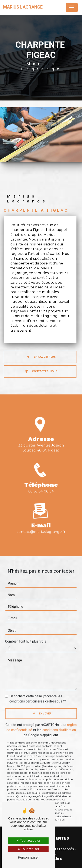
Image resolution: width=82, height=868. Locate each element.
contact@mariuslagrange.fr (41, 526)
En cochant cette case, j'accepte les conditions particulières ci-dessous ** (38, 693)
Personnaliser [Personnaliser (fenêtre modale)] (28, 857)
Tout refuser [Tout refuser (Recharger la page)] (28, 849)
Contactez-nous (40, 371)
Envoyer (45, 708)
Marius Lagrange (23, 7)
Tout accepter (28, 841)
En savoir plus (40, 357)
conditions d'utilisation (59, 724)
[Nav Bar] (72, 7)
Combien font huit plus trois (26, 636)
